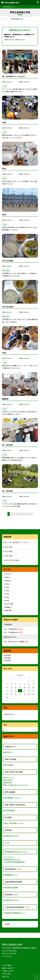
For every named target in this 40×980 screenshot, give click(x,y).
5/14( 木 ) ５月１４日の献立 (11, 560)
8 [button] (27, 514)
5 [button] (19, 514)
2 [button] (12, 514)
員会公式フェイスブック (20, 852)
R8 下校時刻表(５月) (14, 629)
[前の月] (6, 675)
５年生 (7, 597)
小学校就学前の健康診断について (14, 913)
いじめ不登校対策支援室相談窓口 (14, 862)
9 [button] (30, 514)
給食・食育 (8, 610)
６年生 (7, 601)
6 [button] (22, 514)
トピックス (8, 574)
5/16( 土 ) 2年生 (8, 547)
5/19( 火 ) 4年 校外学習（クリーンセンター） (16, 542)
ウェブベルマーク (9, 857)
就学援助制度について (10, 875)
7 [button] (24, 514)
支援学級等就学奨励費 (11, 887)
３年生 (7, 591)
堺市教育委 (9, 852)
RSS (8, 924)
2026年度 (7, 655)
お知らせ (8, 577)
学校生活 (8, 581)
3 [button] (14, 514)
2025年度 (7, 658)
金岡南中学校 (8, 782)
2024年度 (7, 660)
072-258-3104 (11, 951)
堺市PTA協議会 (8, 765)
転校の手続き (7, 780)
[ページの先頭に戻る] (37, 977)
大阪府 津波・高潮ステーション (13, 823)
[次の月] (34, 675)
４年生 (7, 594)
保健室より (8, 607)
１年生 (7, 584)
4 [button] (17, 514)
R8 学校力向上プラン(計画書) (17, 642)
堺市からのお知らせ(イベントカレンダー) (16, 785)
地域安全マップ (8, 752)
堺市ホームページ (9, 778)
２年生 (7, 587)
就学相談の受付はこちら (11, 836)
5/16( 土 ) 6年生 (8, 551)
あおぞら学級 (9, 604)
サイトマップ (8, 956)
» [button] (32, 514)
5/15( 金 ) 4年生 (8, 556)
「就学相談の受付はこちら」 (12, 859)
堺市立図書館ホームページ (12, 798)
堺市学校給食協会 (9, 810)
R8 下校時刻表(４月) (14, 632)
